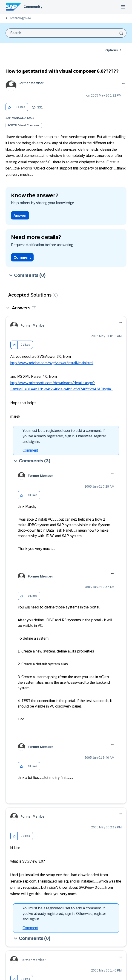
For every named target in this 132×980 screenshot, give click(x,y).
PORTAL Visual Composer (24, 125)
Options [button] (112, 50)
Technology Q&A (20, 18)
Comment (22, 257)
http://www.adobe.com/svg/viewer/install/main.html (52, 363)
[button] (9, 107)
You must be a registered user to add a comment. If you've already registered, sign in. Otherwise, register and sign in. (64, 436)
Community (33, 7)
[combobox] (66, 33)
